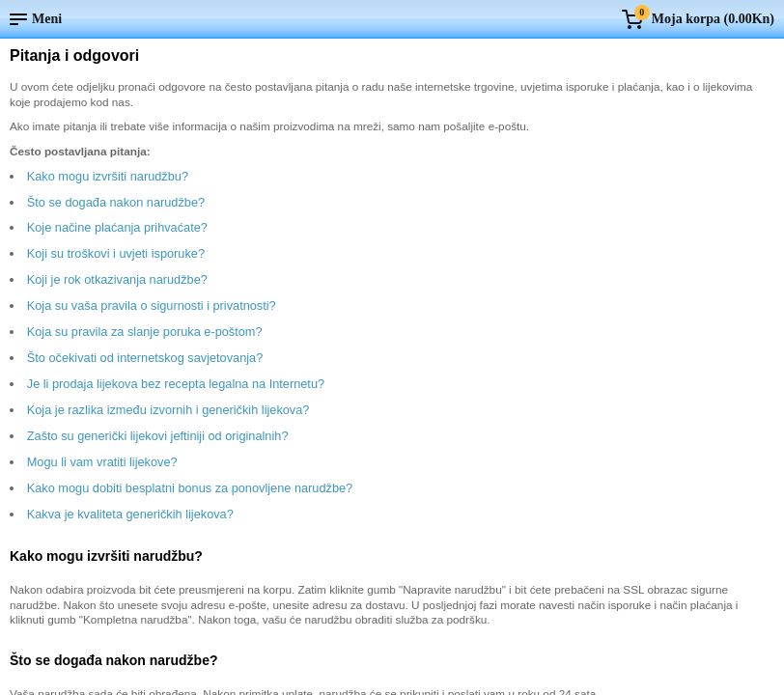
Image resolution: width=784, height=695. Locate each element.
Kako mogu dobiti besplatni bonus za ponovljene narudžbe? (190, 488)
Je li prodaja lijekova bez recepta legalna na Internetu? (176, 384)
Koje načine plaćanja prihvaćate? (117, 227)
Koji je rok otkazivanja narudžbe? (117, 279)
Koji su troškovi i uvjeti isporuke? (116, 253)
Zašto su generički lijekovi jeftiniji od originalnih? (158, 436)
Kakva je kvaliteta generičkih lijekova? (130, 514)
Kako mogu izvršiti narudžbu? (108, 176)
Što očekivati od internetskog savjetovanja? (145, 358)
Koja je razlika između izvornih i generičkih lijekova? (168, 410)
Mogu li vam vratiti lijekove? (102, 462)
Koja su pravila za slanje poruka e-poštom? (145, 332)
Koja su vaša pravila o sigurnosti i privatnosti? (152, 306)
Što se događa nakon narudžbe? (116, 202)
